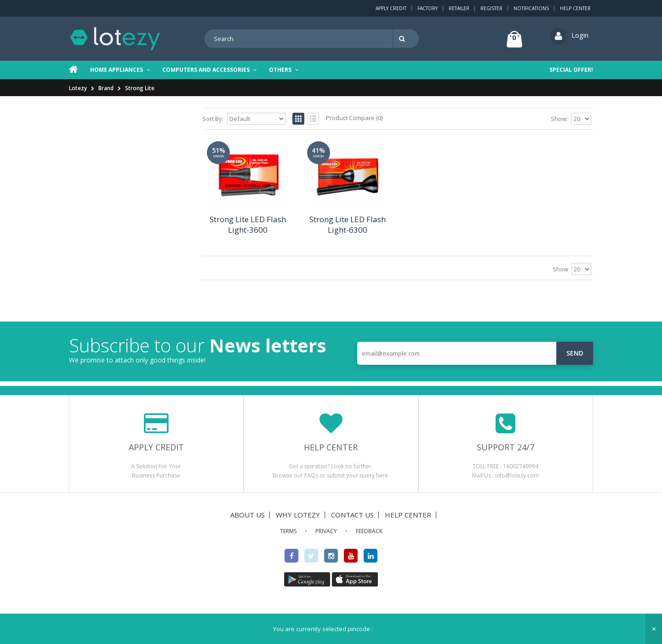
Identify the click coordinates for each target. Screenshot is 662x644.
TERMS (288, 531)
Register (491, 8)
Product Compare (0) (354, 118)
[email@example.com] (475, 353)
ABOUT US (248, 515)
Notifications (531, 8)
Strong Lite (140, 88)
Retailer (459, 8)
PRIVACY (326, 531)
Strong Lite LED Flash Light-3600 (248, 224)
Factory (428, 8)
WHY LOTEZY (298, 515)
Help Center (575, 8)
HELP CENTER (408, 515)
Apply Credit (391, 8)
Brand (106, 88)
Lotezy (78, 88)
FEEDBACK (369, 531)
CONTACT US (352, 515)
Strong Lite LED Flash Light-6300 (348, 224)
